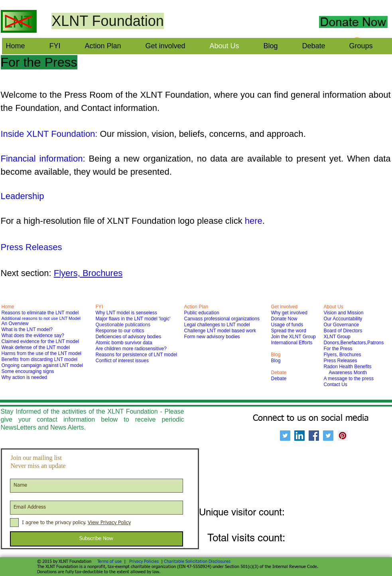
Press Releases (32, 247)
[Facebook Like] (298, 17)
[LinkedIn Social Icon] (299, 436)
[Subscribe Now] (97, 539)
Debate (279, 379)
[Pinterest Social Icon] (343, 436)
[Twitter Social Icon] (285, 436)
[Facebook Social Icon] (314, 436)
